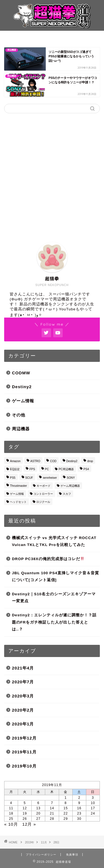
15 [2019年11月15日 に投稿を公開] (66, 808)
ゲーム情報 (23, 401)
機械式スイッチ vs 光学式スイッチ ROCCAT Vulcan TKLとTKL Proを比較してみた (54, 541)
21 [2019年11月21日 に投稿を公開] (52, 813)
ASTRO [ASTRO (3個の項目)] (35, 461)
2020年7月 (23, 682)
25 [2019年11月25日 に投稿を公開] (11, 819)
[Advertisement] (52, 173)
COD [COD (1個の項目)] (53, 461)
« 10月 (11, 824)
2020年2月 (23, 710)
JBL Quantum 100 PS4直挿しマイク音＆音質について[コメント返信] (55, 577)
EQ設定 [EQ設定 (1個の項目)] (15, 469)
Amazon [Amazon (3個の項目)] (15, 461)
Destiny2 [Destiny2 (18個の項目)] (72, 461)
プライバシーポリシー (41, 855)
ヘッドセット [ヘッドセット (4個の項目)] (18, 502)
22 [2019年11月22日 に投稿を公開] (66, 813)
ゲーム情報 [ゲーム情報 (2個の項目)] (17, 494)
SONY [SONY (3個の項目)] (71, 478)
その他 (19, 415)
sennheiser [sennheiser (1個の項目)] (50, 478)
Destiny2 (22, 387)
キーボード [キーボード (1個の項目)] (44, 486)
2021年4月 (23, 668)
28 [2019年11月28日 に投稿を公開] (52, 819)
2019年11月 (24, 752)
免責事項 (72, 855)
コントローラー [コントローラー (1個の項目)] (43, 494)
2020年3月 (23, 696)
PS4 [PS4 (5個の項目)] (86, 469)
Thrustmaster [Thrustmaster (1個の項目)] (18, 486)
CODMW (21, 373)
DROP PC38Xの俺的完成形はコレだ (48, 559)
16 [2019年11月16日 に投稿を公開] (79, 808)
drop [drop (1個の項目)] (90, 461)
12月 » (29, 824)
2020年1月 (23, 724)
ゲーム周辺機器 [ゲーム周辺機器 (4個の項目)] (70, 486)
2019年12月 (24, 738)
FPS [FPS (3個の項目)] (32, 469)
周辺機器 (21, 429)
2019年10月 (24, 766)
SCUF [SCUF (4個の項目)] (29, 478)
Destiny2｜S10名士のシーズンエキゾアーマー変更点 (54, 598)
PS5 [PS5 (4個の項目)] (13, 478)
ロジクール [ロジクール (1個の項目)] (43, 502)
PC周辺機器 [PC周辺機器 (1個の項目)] (66, 469)
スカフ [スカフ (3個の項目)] (67, 494)
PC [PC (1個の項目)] (47, 469)
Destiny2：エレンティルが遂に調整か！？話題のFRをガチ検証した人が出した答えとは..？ (54, 622)
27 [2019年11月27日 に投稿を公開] (38, 819)
